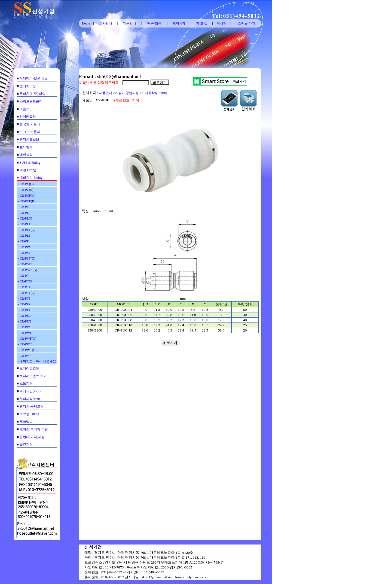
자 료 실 (202, 23)
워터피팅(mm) (30, 399)
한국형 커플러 (30, 124)
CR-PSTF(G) (28, 270)
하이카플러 (28, 117)
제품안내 (130, 23)
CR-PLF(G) (27, 230)
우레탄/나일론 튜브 (33, 78)
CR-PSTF (26, 264)
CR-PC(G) (27, 184)
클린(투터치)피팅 (32, 437)
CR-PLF (25, 224)
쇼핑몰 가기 (246, 23)
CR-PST (25, 253)
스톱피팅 (26, 384)
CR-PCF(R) (27, 201)
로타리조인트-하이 (33, 376)
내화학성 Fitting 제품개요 (38, 361)
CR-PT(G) (27, 281)
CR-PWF (26, 333)
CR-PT (24, 276)
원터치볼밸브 (29, 139)
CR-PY (24, 356)
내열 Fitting (28, 170)
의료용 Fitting (29, 414)
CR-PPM (26, 247)
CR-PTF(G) (27, 293)
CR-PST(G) (27, 258)
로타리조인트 (29, 368)
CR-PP (24, 241)
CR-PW (25, 327)
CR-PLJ (25, 236)
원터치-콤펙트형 (32, 406)
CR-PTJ (25, 299)
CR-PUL (25, 316)
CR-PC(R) (27, 190)
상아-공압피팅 (128, 93)
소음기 (24, 109)
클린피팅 (26, 445)
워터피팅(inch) (30, 391)
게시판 (222, 23)
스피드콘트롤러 (31, 101)
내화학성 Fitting (31, 178)
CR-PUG (26, 310)
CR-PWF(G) (28, 339)
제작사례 (179, 23)
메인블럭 (26, 155)
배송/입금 (154, 23)
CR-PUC (25, 304)
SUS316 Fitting (30, 163)
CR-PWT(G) (28, 350)
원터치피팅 (28, 86)
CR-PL (24, 213)
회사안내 (106, 23)
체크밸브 (26, 422)
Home (86, 23)
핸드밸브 (26, 147)
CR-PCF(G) (27, 196)
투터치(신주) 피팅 (33, 94)
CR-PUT (25, 321)
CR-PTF (25, 287)
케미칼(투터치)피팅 (34, 429)
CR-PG (24, 207)
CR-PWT (26, 344)
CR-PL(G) (27, 218)
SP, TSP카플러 (30, 132)
